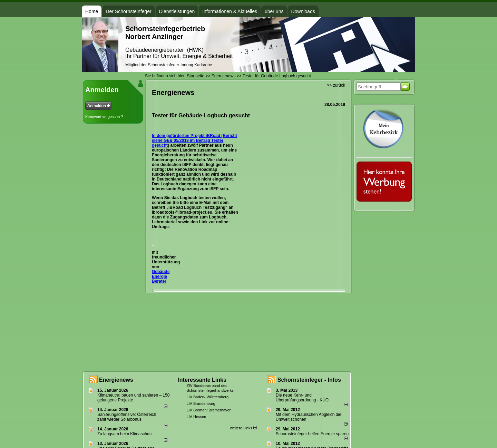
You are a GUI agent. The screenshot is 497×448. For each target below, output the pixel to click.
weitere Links (243, 428)
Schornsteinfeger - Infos (309, 380)
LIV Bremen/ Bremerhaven (209, 410)
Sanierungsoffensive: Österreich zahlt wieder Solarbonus (127, 417)
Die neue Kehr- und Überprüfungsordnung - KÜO (302, 398)
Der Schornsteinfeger (128, 11)
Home (92, 11)
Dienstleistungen (177, 11)
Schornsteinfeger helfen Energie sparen (312, 434)
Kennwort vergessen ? (104, 117)
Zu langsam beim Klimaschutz (125, 434)
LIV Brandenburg (201, 403)
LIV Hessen (196, 417)
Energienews (116, 380)
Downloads (303, 11)
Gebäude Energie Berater (161, 276)
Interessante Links (202, 380)
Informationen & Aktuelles (230, 11)
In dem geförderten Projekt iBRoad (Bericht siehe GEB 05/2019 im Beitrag (194, 138)
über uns (274, 11)
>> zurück (336, 85)
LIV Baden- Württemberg (207, 397)
